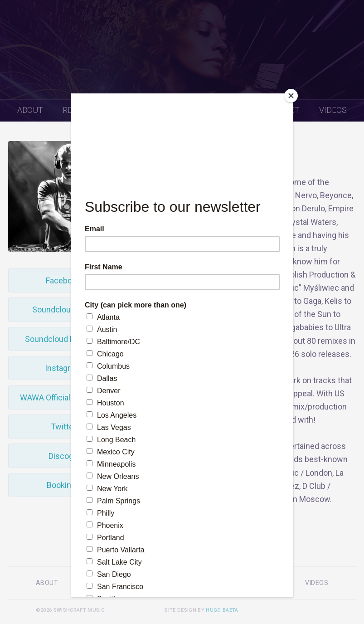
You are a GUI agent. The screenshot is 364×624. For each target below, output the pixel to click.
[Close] (291, 96)
